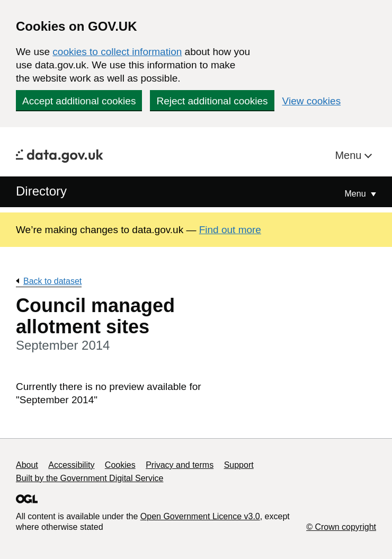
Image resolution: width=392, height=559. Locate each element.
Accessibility (71, 465)
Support (239, 465)
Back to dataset (52, 281)
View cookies (312, 101)
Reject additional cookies (212, 101)
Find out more (230, 230)
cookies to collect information (117, 52)
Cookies (120, 465)
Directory (41, 191)
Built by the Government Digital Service (90, 478)
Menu (350, 155)
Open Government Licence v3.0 (200, 516)
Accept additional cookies (79, 101)
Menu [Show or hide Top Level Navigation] (357, 194)
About (27, 465)
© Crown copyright (341, 527)
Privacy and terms (180, 465)
